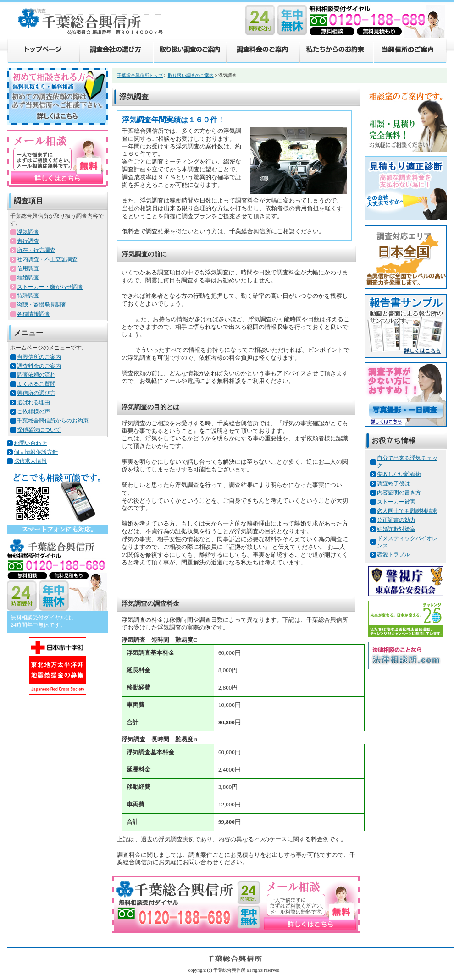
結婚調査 (28, 278)
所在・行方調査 (36, 250)
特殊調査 (28, 296)
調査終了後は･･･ (398, 483)
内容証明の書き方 (399, 493)
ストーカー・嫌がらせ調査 (50, 287)
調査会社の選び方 (116, 51)
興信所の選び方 (36, 393)
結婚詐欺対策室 (396, 529)
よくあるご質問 (36, 384)
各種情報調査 (33, 314)
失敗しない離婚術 (399, 474)
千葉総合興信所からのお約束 (53, 421)
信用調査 (28, 268)
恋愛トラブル (393, 554)
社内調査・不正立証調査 (47, 259)
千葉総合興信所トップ (140, 75)
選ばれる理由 (33, 402)
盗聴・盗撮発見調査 (42, 305)
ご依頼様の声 (33, 411)
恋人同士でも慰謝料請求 (407, 511)
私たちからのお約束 (336, 51)
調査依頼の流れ (36, 375)
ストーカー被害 (396, 502)
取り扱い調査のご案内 (189, 51)
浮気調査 (28, 232)
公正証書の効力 (396, 520)
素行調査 (28, 241)
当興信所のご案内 (410, 51)
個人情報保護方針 (36, 452)
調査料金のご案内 (263, 51)
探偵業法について (39, 430)
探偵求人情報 (30, 461)
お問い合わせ (30, 443)
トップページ (43, 51)
